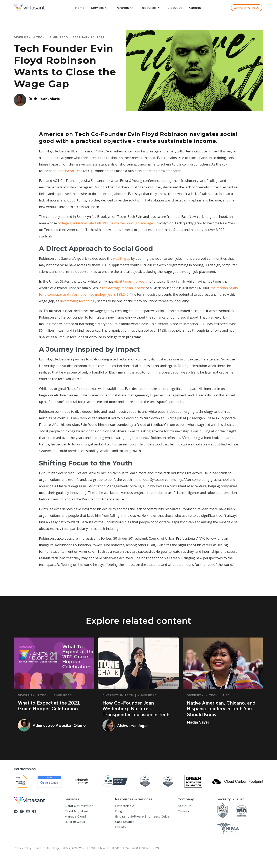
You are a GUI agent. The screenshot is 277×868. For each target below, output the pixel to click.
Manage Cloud (75, 817)
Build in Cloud (75, 822)
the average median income (123, 288)
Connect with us (247, 8)
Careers (195, 8)
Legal (57, 848)
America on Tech (70, 171)
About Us (175, 8)
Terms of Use (42, 848)
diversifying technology (78, 301)
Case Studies (125, 822)
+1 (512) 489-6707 (74, 848)
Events (120, 827)
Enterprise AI (125, 806)
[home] (29, 8)
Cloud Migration (76, 811)
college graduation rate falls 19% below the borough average (105, 223)
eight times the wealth (131, 281)
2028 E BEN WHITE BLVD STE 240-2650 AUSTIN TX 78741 (124, 848)
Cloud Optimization (79, 806)
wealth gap (122, 258)
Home (80, 8)
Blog (118, 811)
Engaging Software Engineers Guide (142, 817)
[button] (100, 8)
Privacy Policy (23, 848)
